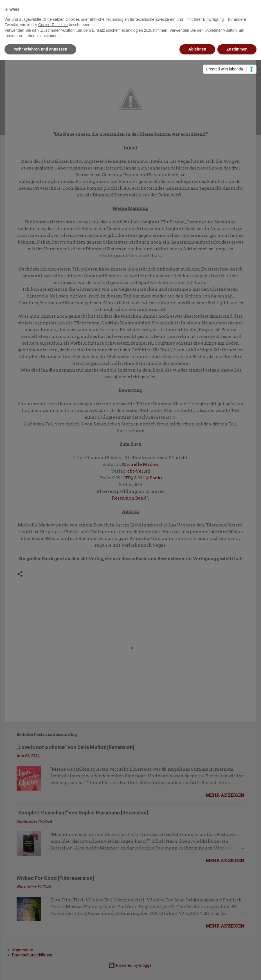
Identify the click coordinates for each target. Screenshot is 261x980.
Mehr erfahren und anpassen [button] (40, 49)
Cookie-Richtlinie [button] (53, 25)
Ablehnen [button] (197, 49)
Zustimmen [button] (237, 49)
